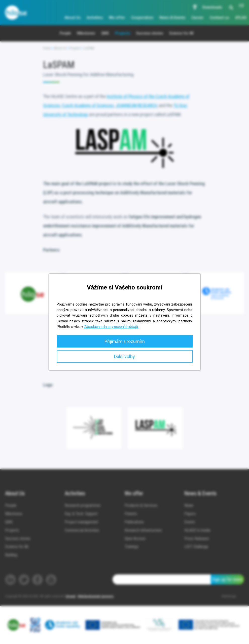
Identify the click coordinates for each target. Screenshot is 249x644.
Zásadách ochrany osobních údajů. (111, 327)
